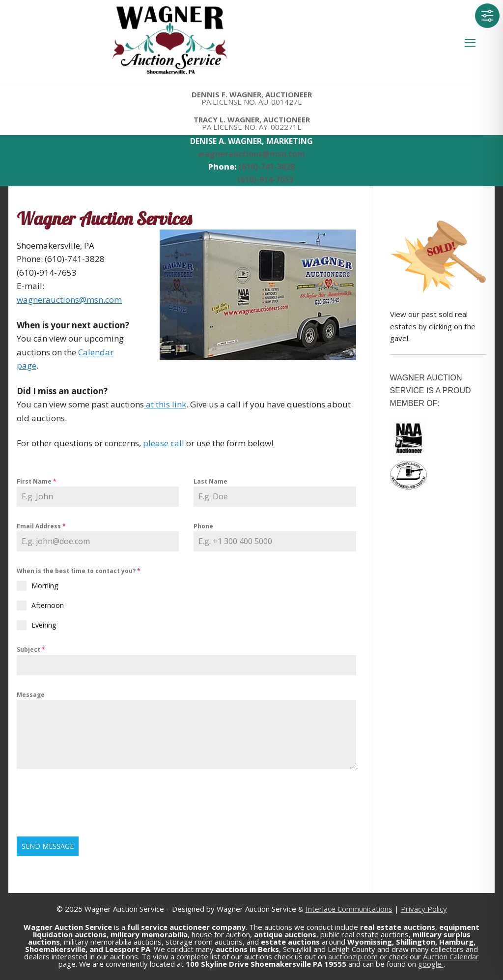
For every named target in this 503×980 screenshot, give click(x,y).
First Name (37, 481)
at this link (165, 404)
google (431, 964)
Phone (203, 526)
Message (31, 695)
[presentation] (91, 803)
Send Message (48, 846)
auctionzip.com (353, 956)
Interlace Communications (349, 909)
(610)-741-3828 (267, 167)
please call (164, 443)
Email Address (41, 526)
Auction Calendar (451, 956)
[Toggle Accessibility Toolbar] (487, 16)
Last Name (210, 481)
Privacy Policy (424, 909)
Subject (31, 649)
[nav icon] (470, 43)
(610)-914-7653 (265, 179)
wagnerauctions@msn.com (251, 154)
